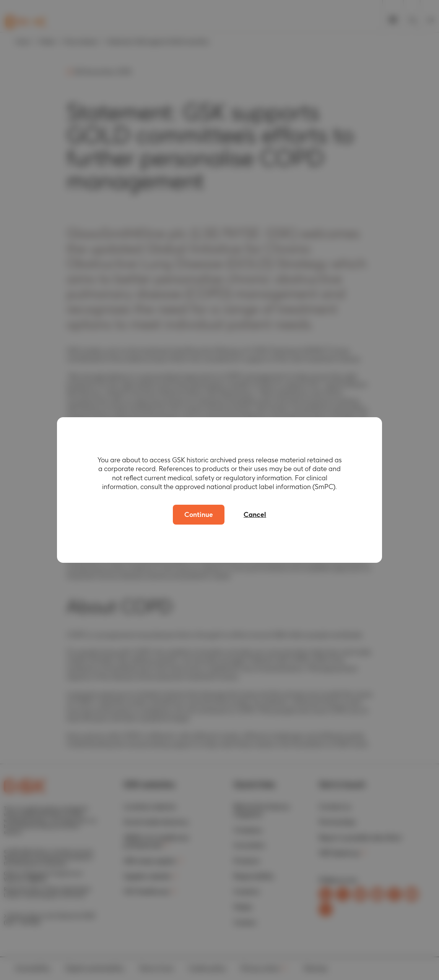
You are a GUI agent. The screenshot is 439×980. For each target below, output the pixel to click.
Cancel (255, 514)
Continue (199, 514)
